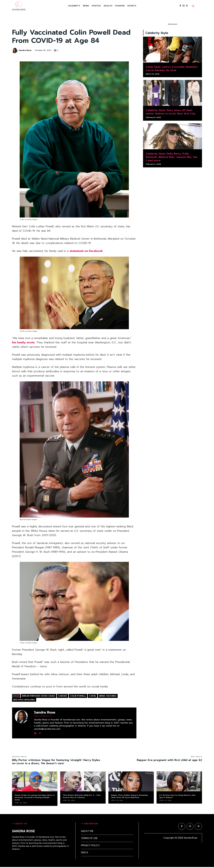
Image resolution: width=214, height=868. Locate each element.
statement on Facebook (86, 251)
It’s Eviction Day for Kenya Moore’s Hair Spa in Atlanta (177, 796)
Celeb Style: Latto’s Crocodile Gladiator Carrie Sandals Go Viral (172, 70)
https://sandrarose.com (43, 716)
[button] (193, 6)
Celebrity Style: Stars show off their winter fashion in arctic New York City (171, 113)
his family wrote (23, 342)
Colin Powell (78, 696)
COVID (93, 696)
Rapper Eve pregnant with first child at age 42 (169, 760)
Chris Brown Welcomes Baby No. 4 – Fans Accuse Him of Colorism (82, 796)
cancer (63, 696)
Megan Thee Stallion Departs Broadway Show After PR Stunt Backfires (129, 796)
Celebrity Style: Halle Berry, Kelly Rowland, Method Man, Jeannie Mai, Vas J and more (172, 158)
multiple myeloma (24, 700)
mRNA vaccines (108, 696)
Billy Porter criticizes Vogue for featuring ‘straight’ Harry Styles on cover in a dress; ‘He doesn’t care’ (56, 762)
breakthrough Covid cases (39, 696)
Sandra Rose (25, 50)
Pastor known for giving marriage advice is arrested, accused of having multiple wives (35, 797)
